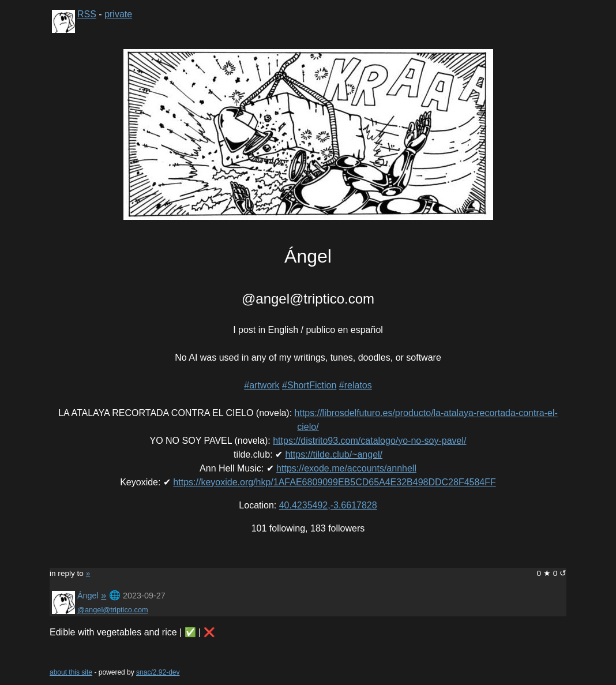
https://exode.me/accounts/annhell (346, 468)
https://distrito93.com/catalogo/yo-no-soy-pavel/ (369, 441)
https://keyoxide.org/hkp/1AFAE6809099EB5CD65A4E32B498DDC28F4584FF (334, 482)
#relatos (356, 385)
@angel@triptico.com (113, 610)
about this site (71, 672)
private (118, 14)
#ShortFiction (309, 385)
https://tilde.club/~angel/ (334, 454)
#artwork (262, 385)
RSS (87, 14)
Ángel (88, 596)
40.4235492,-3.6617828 (328, 505)
